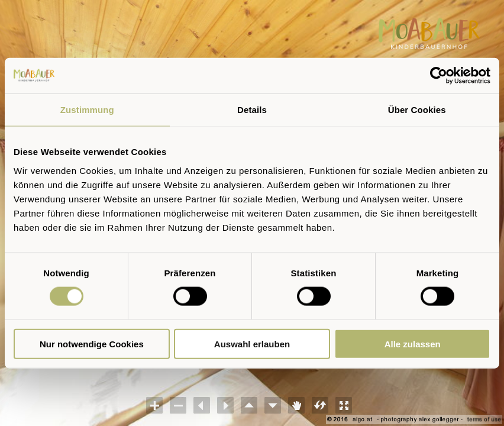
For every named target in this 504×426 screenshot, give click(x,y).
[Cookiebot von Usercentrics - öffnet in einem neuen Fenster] (439, 76)
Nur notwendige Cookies (92, 343)
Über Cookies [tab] (417, 110)
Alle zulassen (413, 343)
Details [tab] (252, 110)
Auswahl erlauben (252, 343)
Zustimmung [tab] (87, 110)
